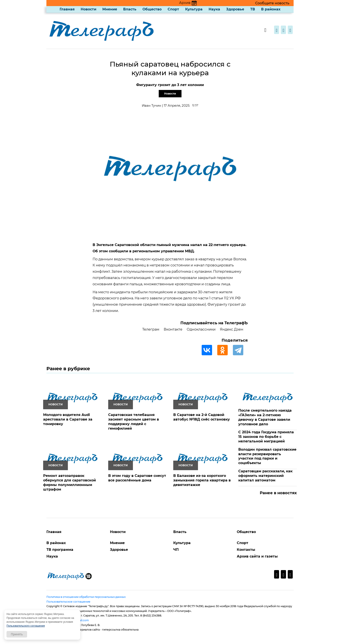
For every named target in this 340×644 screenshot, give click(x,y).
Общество (152, 9)
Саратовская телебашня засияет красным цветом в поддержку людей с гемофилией (134, 421)
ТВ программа (60, 550)
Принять (17, 634)
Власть (130, 9)
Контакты (246, 550)
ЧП (176, 550)
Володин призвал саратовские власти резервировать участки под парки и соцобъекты (267, 456)
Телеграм (151, 329)
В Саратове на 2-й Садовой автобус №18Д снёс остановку (202, 417)
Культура (194, 9)
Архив (188, 3)
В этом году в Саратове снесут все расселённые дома (137, 478)
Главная (67, 9)
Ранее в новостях (278, 493)
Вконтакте (173, 329)
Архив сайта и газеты (257, 556)
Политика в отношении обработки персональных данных (86, 597)
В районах (271, 9)
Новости (88, 9)
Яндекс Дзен (232, 329)
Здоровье (235, 9)
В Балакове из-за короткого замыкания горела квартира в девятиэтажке (202, 480)
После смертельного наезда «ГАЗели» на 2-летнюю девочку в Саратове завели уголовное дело (265, 417)
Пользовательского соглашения (26, 626)
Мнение (110, 9)
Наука (214, 9)
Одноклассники (201, 329)
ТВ (253, 9)
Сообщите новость (272, 3)
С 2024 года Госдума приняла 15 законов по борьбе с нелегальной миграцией (266, 437)
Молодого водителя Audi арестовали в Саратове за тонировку (68, 419)
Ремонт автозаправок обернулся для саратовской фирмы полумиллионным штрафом (69, 482)
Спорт (173, 9)
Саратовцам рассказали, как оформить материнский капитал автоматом (265, 476)
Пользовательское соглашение (68, 602)
